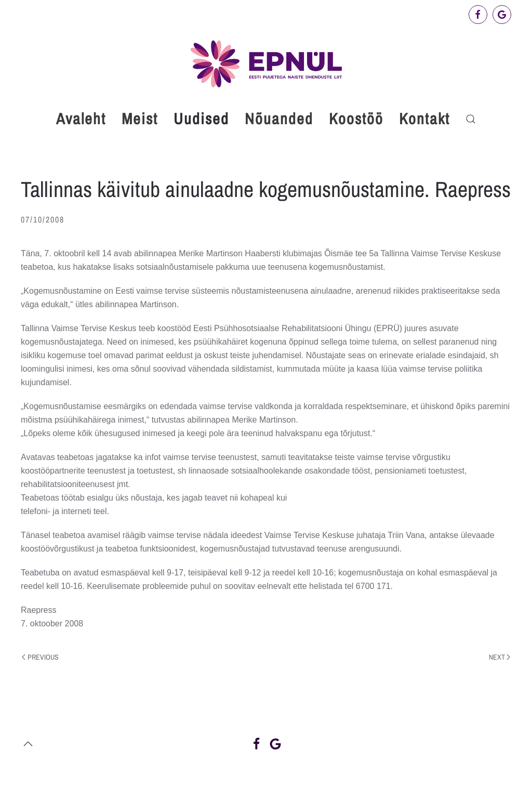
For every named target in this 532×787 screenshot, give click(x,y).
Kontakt (424, 119)
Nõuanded (279, 119)
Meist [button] (140, 119)
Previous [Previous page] (40, 657)
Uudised (201, 119)
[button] (471, 119)
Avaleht (81, 119)
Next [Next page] (500, 657)
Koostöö (356, 119)
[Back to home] (266, 64)
